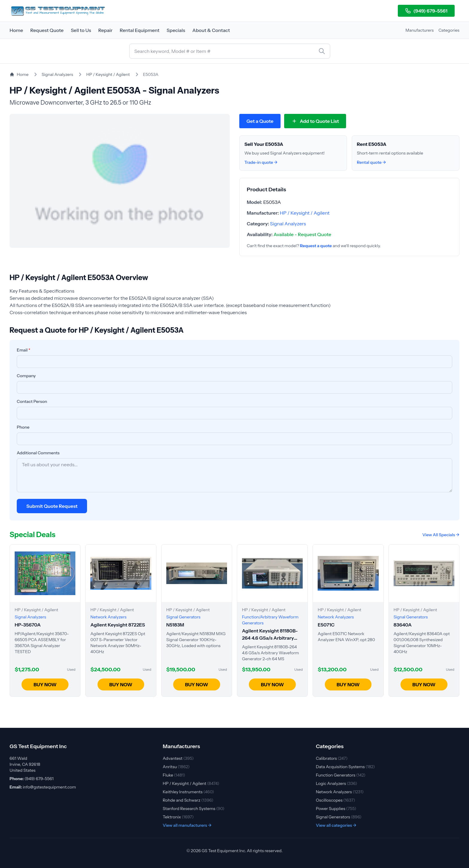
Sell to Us (81, 30)
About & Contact (211, 30)
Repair (105, 30)
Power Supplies (336, 809)
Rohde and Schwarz (188, 800)
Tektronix (178, 817)
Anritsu (176, 767)
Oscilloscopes (335, 800)
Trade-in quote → (261, 162)
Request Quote (47, 30)
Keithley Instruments (188, 792)
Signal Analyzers (57, 74)
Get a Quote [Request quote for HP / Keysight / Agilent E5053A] (260, 121)
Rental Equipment (140, 30)
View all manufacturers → (187, 825)
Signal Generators (339, 817)
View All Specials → (441, 535)
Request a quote (316, 246)
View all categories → (336, 825)
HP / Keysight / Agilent (108, 74)
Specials (176, 30)
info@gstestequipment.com (49, 787)
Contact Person (32, 401)
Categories (449, 30)
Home (16, 30)
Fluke (174, 775)
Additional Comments (38, 453)
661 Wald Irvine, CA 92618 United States (25, 764)
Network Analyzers (340, 792)
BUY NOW (45, 684)
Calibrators (332, 758)
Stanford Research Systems (194, 809)
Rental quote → (371, 162)
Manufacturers (420, 30)
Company (26, 376)
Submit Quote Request (52, 506)
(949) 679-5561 (426, 11)
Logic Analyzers (336, 783)
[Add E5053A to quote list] (315, 121)
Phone (23, 427)
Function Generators (341, 775)
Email (23, 350)
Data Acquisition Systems (345, 767)
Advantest (178, 758)
